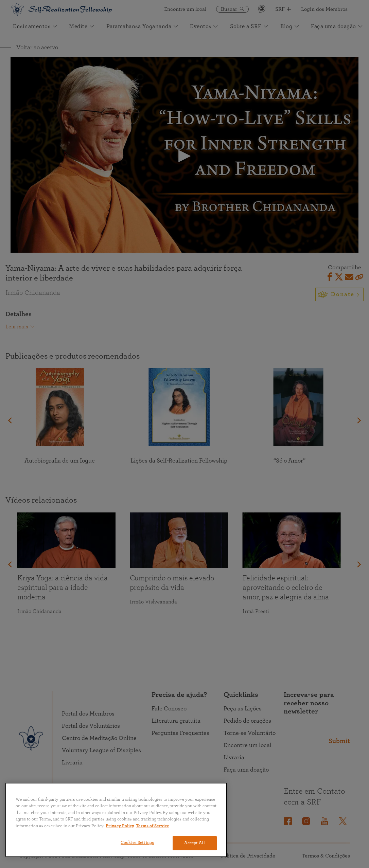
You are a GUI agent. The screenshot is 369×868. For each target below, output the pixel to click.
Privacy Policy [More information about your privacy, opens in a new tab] (120, 826)
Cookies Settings (137, 843)
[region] (116, 820)
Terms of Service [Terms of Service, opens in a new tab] (153, 826)
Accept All (194, 843)
